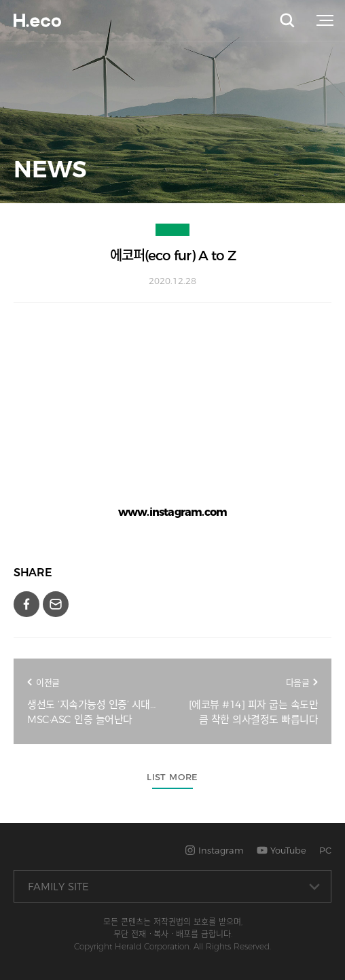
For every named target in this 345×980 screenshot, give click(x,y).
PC (325, 850)
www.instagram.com (172, 512)
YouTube (282, 850)
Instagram (214, 850)
